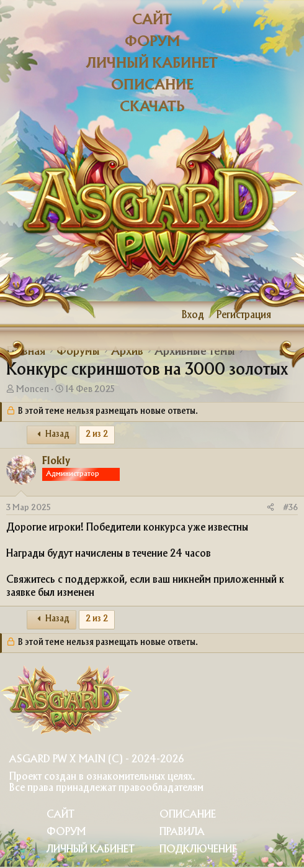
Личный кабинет (152, 64)
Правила (182, 832)
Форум (152, 42)
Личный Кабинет (91, 850)
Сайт (152, 20)
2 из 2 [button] (97, 435)
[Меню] (17, 316)
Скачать (152, 107)
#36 (290, 508)
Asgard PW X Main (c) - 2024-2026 (96, 760)
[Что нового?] (289, 315)
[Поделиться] (270, 508)
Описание (152, 85)
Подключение (198, 850)
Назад (52, 435)
